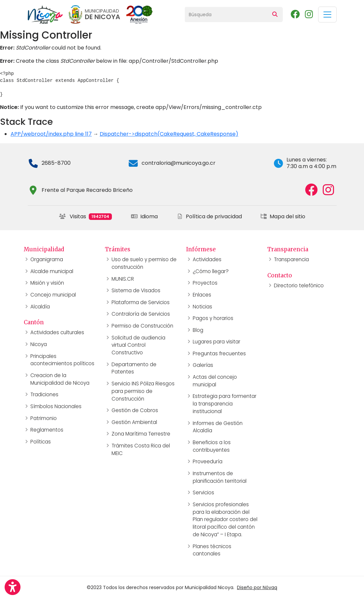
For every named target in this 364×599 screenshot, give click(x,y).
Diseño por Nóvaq (257, 587)
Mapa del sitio (283, 216)
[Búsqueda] (226, 15)
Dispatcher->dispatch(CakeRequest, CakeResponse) (169, 134)
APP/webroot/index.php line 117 (51, 134)
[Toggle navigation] (327, 15)
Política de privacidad (209, 216)
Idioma (144, 216)
